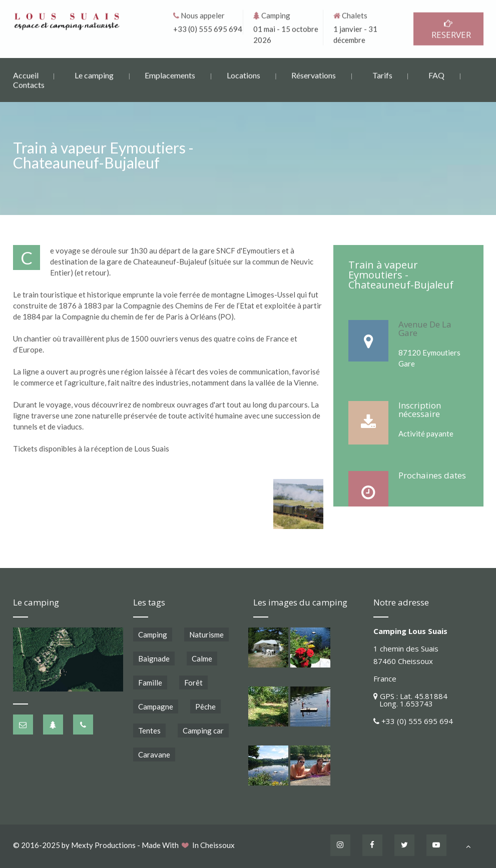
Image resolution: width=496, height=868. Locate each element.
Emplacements (170, 74)
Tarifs (382, 74)
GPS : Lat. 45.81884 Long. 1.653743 (410, 700)
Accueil (26, 74)
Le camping (94, 74)
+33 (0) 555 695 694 (208, 28)
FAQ (436, 74)
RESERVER (448, 29)
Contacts (29, 84)
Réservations (314, 74)
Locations (243, 74)
